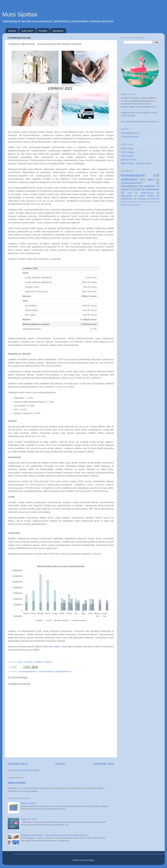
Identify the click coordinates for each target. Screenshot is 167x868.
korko (143, 202)
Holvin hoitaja (127, 148)
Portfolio (43, 31)
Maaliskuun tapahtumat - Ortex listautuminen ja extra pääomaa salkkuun (54, 835)
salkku (151, 180)
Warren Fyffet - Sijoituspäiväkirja (136, 163)
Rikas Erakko (127, 156)
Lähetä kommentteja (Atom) (26, 770)
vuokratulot (129, 179)
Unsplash (20, 662)
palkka (123, 205)
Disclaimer (58, 31)
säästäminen (127, 199)
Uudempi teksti (18, 764)
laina (130, 193)
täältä (56, 646)
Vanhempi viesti (104, 764)
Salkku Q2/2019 (28, 803)
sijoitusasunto (147, 193)
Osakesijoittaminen (130, 137)
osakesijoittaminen (63, 671)
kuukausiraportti (45, 671)
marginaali (152, 202)
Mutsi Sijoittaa (20, 14)
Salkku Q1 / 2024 (29, 819)
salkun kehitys (147, 196)
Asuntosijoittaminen (130, 133)
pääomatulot (133, 205)
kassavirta (155, 199)
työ (125, 202)
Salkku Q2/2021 (17, 783)
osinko (137, 189)
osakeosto (149, 186)
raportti (125, 189)
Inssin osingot (127, 152)
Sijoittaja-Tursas (128, 160)
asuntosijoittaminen (28, 671)
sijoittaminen (152, 189)
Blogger (91, 860)
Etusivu (12, 31)
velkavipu (142, 199)
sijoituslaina (126, 196)
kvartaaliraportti (130, 186)
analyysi (134, 202)
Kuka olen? (27, 31)
